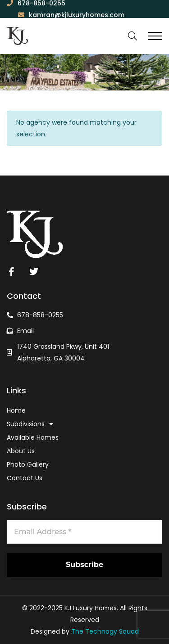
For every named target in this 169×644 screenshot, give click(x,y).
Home (16, 410)
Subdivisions (30, 424)
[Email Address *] (84, 532)
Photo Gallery (28, 464)
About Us (21, 451)
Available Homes (33, 437)
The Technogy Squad (104, 631)
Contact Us (25, 478)
